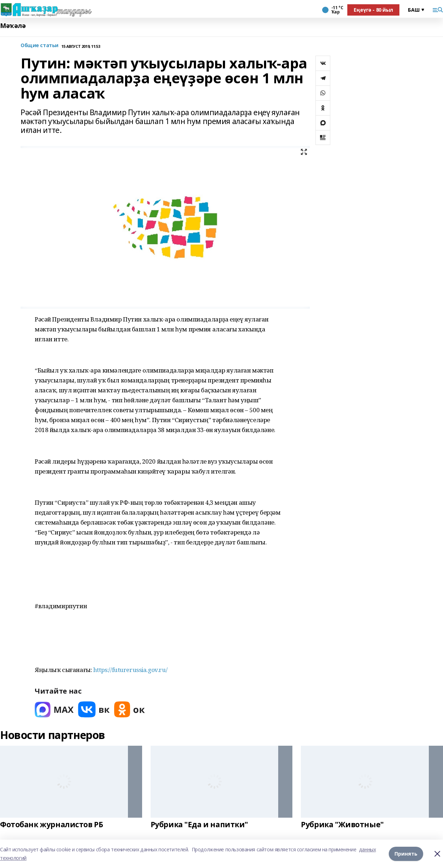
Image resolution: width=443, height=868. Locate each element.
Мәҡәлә (13, 26)
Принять (406, 854)
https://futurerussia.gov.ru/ (130, 670)
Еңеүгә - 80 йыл (373, 10)
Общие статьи (40, 46)
